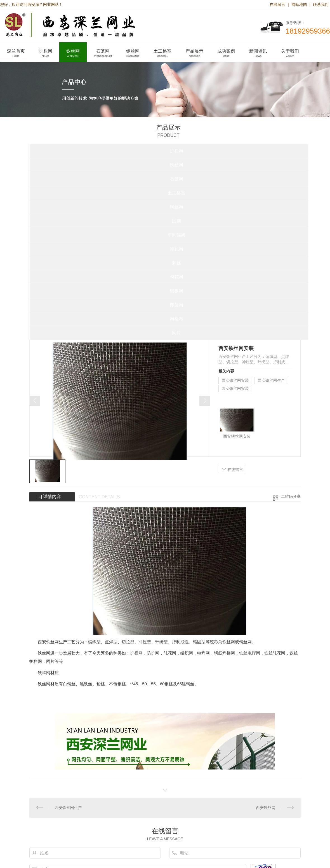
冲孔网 (176, 249)
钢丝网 (176, 207)
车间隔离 (176, 235)
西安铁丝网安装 (235, 380)
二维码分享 (291, 496)
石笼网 (176, 179)
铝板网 (176, 291)
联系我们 (321, 4)
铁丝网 (176, 165)
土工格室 (176, 193)
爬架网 (176, 305)
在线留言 (277, 4)
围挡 (176, 221)
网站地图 (299, 4)
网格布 (176, 319)
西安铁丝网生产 (271, 380)
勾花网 (176, 277)
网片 (176, 333)
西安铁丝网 (266, 808)
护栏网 (176, 151)
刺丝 (176, 263)
